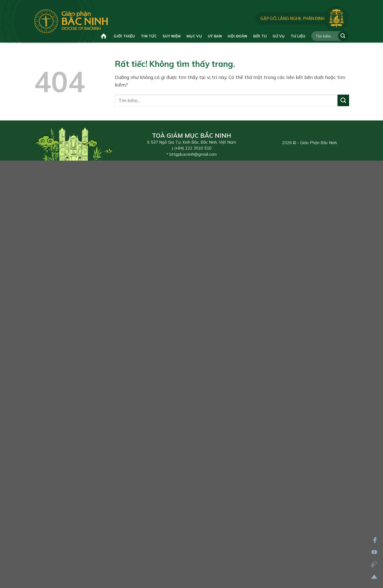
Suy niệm (172, 36)
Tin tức (149, 36)
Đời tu (260, 36)
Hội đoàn (237, 36)
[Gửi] (343, 36)
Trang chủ (104, 36)
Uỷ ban (215, 36)
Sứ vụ (279, 36)
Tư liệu (298, 36)
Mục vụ (194, 36)
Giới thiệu (124, 36)
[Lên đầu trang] (374, 577)
